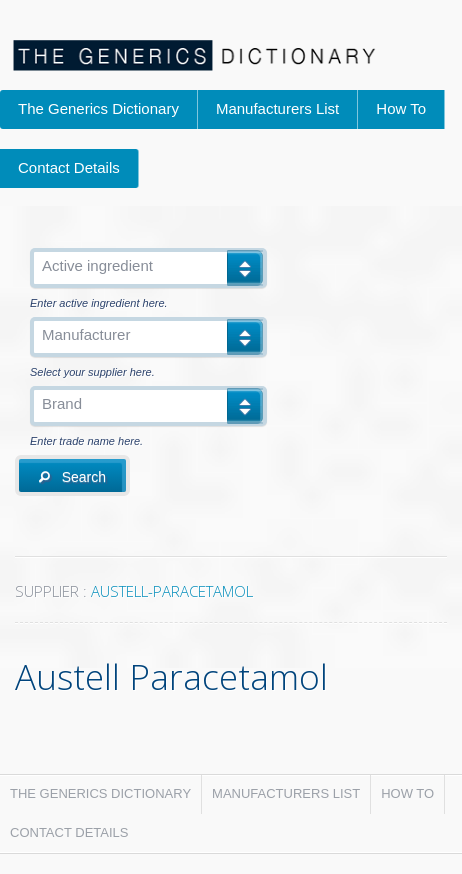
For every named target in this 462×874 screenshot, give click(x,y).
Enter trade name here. (86, 441)
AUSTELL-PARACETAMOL (172, 591)
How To (401, 108)
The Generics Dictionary (98, 108)
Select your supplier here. (92, 372)
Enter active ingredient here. (99, 303)
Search (72, 477)
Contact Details (69, 167)
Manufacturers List (277, 108)
